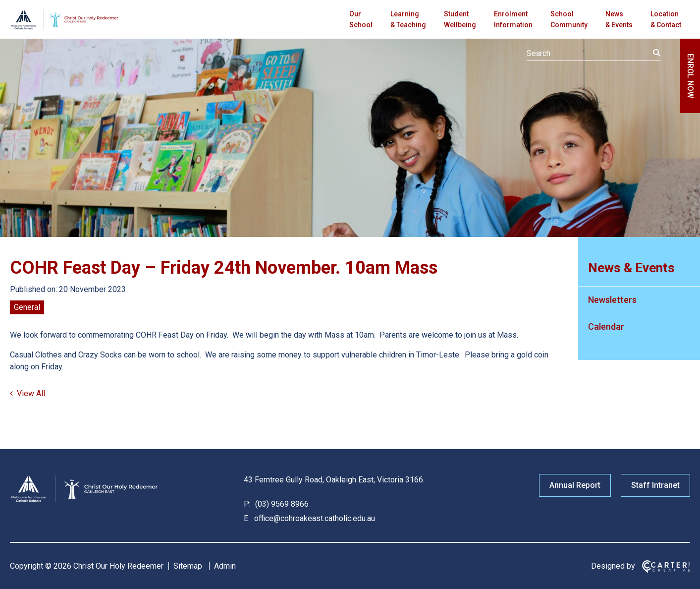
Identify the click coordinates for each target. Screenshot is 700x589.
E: (247, 518)
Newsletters (612, 300)
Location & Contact (666, 19)
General (27, 307)
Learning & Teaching (408, 19)
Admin (225, 566)
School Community (569, 19)
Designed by (613, 566)
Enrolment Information (513, 19)
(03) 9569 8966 (281, 504)
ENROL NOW (690, 76)
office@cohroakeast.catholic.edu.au (314, 518)
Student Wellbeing (460, 19)
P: (247, 504)
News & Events (619, 19)
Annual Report (575, 485)
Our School (361, 19)
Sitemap (188, 566)
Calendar (606, 326)
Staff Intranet (655, 485)
